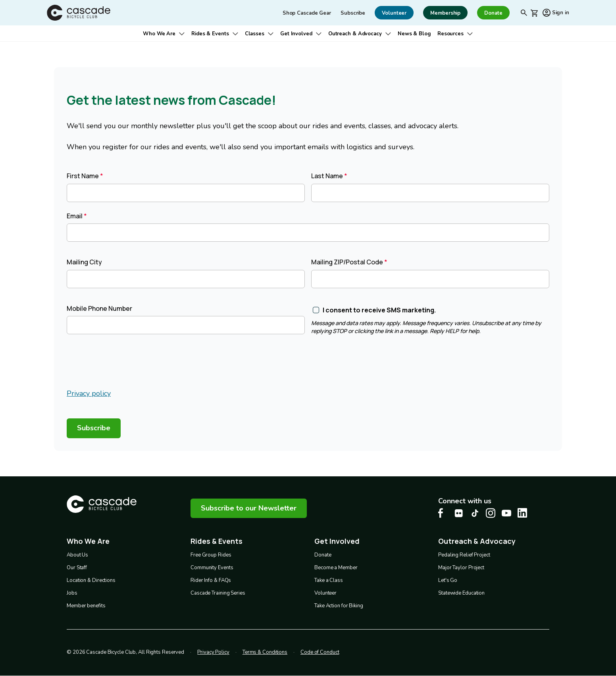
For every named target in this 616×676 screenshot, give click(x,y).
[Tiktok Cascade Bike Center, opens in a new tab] (475, 513)
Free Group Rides (211, 555)
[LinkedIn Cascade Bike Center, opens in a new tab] (522, 513)
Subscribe (353, 13)
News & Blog (414, 34)
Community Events (212, 568)
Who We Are (159, 34)
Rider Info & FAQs (211, 580)
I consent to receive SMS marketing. (379, 310)
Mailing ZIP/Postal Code (347, 262)
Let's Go (448, 580)
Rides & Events (210, 34)
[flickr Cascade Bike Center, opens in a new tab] (459, 513)
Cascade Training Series (218, 593)
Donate (323, 555)
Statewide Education (461, 593)
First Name (83, 176)
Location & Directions (91, 580)
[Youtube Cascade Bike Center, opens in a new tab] (506, 513)
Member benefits (86, 606)
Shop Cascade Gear (307, 13)
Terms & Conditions (265, 652)
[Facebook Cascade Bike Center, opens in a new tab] (443, 513)
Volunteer (325, 593)
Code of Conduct (320, 652)
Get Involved (296, 34)
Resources (450, 34)
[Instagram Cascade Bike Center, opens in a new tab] (491, 513)
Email (75, 216)
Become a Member (336, 568)
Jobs (72, 593)
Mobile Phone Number (99, 308)
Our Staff (77, 568)
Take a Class (329, 580)
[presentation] (127, 363)
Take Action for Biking (339, 606)
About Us (77, 555)
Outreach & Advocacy (355, 34)
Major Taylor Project (461, 568)
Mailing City (84, 262)
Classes (255, 34)
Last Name (327, 176)
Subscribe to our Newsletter (249, 508)
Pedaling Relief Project (464, 555)
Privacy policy (89, 393)
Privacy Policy (213, 652)
